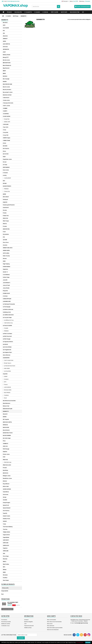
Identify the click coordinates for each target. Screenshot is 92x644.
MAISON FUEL (6, 229)
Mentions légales (28, 622)
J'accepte (88, 642)
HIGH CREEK (7, 368)
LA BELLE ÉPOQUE (7, 299)
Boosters (5, 22)
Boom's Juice (6, 87)
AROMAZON (6, 49)
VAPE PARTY (6, 540)
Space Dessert (7, 508)
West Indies (6, 564)
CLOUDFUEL (6, 114)
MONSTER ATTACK (8, 433)
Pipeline (5, 452)
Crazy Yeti (6, 135)
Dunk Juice (6, 170)
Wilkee (5, 570)
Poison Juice (6, 454)
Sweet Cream (6, 516)
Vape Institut (6, 535)
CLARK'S (5, 111)
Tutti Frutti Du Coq (8, 323)
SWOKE (5, 521)
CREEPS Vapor (7, 138)
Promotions (5, 599)
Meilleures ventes (6, 624)
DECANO (5, 146)
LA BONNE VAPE (7, 301)
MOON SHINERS (7, 435)
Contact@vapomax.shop (81, 623)
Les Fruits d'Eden (7, 347)
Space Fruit (6, 505)
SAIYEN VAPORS (7, 489)
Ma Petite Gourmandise (9, 401)
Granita (5, 245)
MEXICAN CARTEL (7, 422)
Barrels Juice (6, 60)
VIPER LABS (6, 551)
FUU (4, 237)
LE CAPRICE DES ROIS (8, 315)
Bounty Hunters (7, 90)
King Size (5, 291)
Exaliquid (5, 199)
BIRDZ (4, 73)
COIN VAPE (6, 124)
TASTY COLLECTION (9, 360)
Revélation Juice (7, 478)
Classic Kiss (7, 191)
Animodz (5, 47)
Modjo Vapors (8, 363)
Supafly (5, 513)
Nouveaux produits (6, 622)
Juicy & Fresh (6, 285)
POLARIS (6, 328)
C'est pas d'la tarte (8, 103)
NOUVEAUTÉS (18, 12)
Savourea (6, 494)
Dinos (4, 151)
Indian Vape (6, 277)
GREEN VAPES (6, 250)
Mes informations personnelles (55, 628)
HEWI (4, 261)
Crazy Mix (5, 132)
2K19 (4, 25)
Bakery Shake (7, 55)
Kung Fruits (7, 119)
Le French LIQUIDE (7, 326)
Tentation (6, 395)
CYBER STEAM (6, 140)
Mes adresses (51, 626)
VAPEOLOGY (6, 545)
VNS (4, 553)
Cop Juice (6, 127)
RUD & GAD (6, 486)
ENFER (4, 194)
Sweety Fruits (6, 519)
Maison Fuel (6, 406)
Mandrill (5, 414)
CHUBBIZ (5, 108)
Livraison (26, 620)
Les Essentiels (7, 371)
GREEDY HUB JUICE (8, 248)
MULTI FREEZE (7, 393)
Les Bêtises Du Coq (9, 320)
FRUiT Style (6, 221)
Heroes (5, 258)
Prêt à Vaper (55, 12)
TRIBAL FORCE (6, 532)
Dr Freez (5, 165)
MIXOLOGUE (6, 427)
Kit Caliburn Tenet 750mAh (13, 603)
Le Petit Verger (7, 339)
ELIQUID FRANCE (7, 186)
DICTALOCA (6, 149)
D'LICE (4, 143)
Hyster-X (5, 272)
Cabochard (6, 98)
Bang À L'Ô (6, 57)
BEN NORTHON (7, 63)
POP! (4, 457)
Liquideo (5, 374)
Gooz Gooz (6, 242)
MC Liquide (6, 419)
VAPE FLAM (6, 543)
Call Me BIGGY (7, 178)
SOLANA (5, 500)
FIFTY (5, 382)
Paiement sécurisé (29, 626)
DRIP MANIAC (6, 167)
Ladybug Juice (7, 312)
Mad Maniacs (7, 403)
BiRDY (4, 71)
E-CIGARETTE (28, 12)
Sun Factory (6, 511)
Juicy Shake (6, 288)
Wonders (5, 575)
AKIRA (4, 41)
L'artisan (5, 296)
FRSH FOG (5, 218)
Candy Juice (6, 100)
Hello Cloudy (6, 256)
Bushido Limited (7, 95)
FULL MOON (6, 234)
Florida (5, 210)
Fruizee (5, 226)
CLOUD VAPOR (7, 116)
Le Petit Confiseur (8, 334)
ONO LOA (5, 446)
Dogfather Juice (7, 159)
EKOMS (5, 183)
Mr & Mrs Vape (7, 438)
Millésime (5, 425)
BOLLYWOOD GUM (7, 84)
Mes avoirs (50, 624)
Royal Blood (6, 484)
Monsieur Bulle (8, 390)
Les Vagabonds (7, 350)
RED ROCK (6, 473)
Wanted (5, 559)
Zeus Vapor (6, 580)
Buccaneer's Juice (8, 92)
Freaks (5, 213)
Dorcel (5, 162)
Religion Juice (7, 476)
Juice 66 (5, 280)
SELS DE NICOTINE (75, 12)
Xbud (5, 398)
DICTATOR (6, 154)
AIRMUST (5, 39)
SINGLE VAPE (7, 122)
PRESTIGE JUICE (7, 465)
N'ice (4, 441)
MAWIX (5, 417)
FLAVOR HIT (6, 208)
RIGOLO (5, 481)
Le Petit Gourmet (7, 336)
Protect (5, 468)
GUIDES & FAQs (28, 628)
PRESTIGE (5, 460)
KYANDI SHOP (6, 293)
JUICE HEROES (7, 387)
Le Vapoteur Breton (8, 342)
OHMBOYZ (5, 444)
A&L (4, 33)
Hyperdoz (5, 269)
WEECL (5, 562)
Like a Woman (7, 355)
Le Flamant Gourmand (9, 366)
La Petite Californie (8, 309)
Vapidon (5, 548)
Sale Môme (6, 492)
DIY (83, 12)
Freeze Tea (6, 216)
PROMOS (9, 12)
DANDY (6, 376)
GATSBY (5, 240)
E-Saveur (5, 173)
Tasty (4, 524)
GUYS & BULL (6, 253)
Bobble (5, 81)
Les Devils (5, 344)
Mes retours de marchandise (54, 622)
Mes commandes (52, 620)
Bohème (5, 76)
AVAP (4, 52)
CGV (25, 624)
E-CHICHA (45, 12)
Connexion (87, 1)
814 (4, 31)
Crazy (5, 130)
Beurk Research (7, 65)
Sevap (5, 497)
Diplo (4, 157)
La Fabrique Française (9, 304)
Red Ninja (5, 470)
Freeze (6, 385)
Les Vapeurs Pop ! (7, 352)
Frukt (4, 232)
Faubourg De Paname (9, 205)
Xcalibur (5, 578)
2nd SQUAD (6, 28)
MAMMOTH (6, 411)
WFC (4, 567)
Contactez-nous (5, 626)
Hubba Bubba (7, 267)
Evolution (6, 379)
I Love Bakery (6, 275)
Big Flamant (6, 68)
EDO (4, 181)
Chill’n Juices (6, 106)
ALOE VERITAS (6, 44)
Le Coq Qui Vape (7, 317)
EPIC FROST (6, 197)
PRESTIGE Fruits (8, 462)
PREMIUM (6, 189)
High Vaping (6, 264)
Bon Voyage (6, 79)
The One (5, 529)
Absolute (5, 36)
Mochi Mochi (6, 430)
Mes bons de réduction (53, 630)
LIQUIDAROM (6, 358)
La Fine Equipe (7, 307)
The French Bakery (8, 527)
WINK (4, 572)
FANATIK (5, 202)
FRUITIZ (5, 224)
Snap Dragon (6, 503)
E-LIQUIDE (37, 12)
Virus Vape (6, 556)
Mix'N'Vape (64, 12)
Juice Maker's (6, 283)
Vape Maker (6, 537)
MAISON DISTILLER (8, 409)
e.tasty (5, 175)
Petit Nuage (6, 449)
